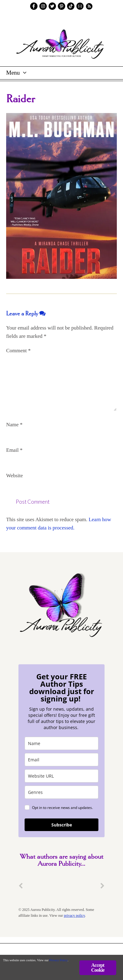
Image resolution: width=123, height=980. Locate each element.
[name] (61, 743)
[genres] (61, 792)
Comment (18, 351)
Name (14, 425)
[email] (61, 760)
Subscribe (62, 825)
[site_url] (61, 776)
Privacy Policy (59, 960)
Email (14, 450)
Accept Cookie (98, 968)
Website (14, 476)
